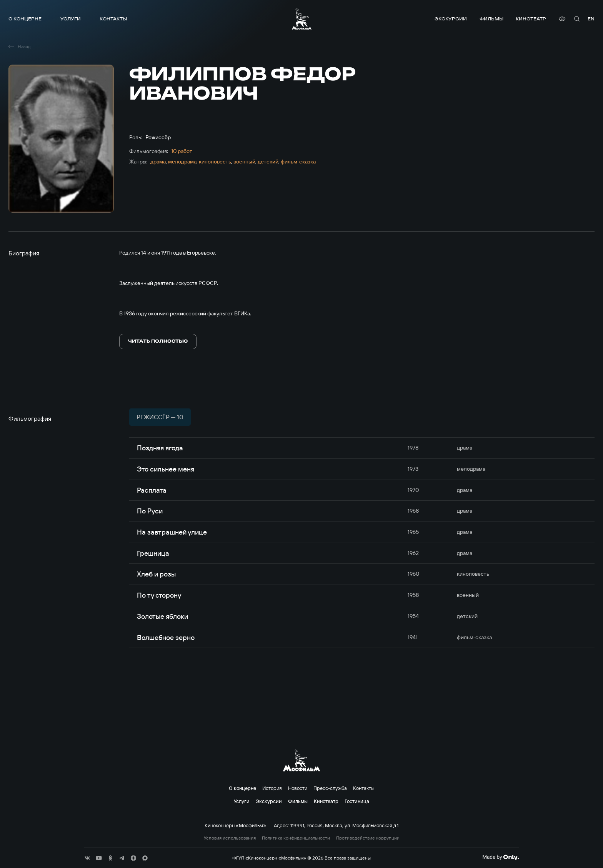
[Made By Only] (501, 857)
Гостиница (357, 801)
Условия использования (230, 838)
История (272, 788)
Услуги (71, 19)
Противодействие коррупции (368, 838)
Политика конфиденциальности (296, 838)
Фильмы (491, 19)
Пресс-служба (330, 788)
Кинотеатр (531, 19)
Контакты (113, 19)
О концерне (25, 19)
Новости (298, 788)
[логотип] (302, 19)
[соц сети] (87, 858)
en (591, 19)
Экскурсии (451, 19)
